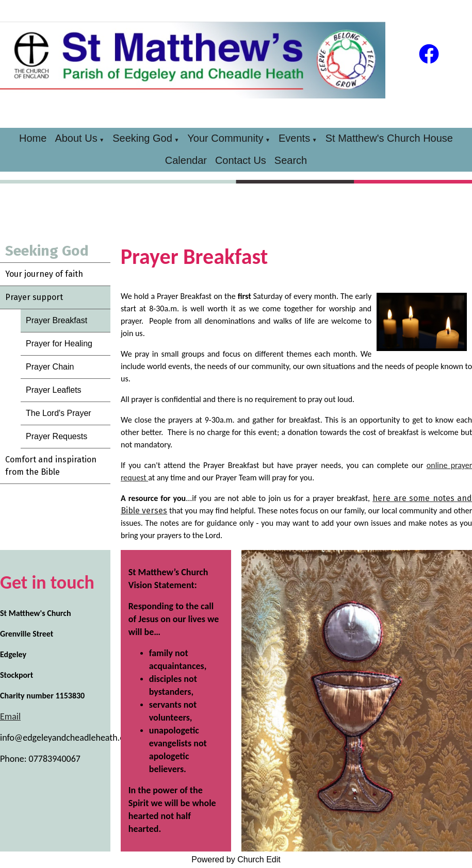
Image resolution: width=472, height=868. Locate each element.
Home (33, 138)
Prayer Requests (56, 436)
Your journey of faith (44, 274)
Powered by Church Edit (236, 859)
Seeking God (142, 138)
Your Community (225, 138)
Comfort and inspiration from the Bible (51, 466)
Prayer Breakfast (56, 320)
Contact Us (241, 160)
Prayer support (34, 297)
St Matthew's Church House (389, 138)
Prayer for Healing (59, 344)
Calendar (186, 160)
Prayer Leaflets (54, 390)
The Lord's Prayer (59, 413)
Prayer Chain (50, 367)
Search (291, 160)
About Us (76, 138)
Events (294, 138)
